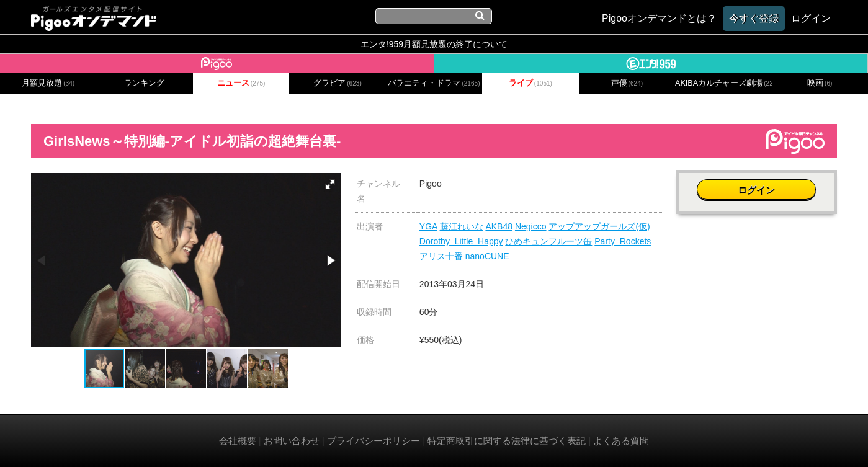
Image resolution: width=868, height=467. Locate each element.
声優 (627, 83)
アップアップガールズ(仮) (599, 226)
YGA (428, 226)
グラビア (338, 83)
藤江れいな (462, 226)
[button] (330, 184)
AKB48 (499, 226)
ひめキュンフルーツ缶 (548, 241)
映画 (820, 83)
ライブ (530, 83)
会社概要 (238, 441)
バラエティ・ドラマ (434, 83)
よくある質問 (621, 441)
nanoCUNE (487, 256)
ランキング (144, 83)
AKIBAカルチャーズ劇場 (723, 83)
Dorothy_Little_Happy (461, 241)
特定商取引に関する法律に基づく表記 (507, 441)
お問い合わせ (292, 441)
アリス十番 (441, 256)
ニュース (241, 83)
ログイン (756, 190)
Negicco (531, 226)
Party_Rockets (623, 241)
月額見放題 (48, 83)
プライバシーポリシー (374, 441)
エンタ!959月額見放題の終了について (434, 44)
